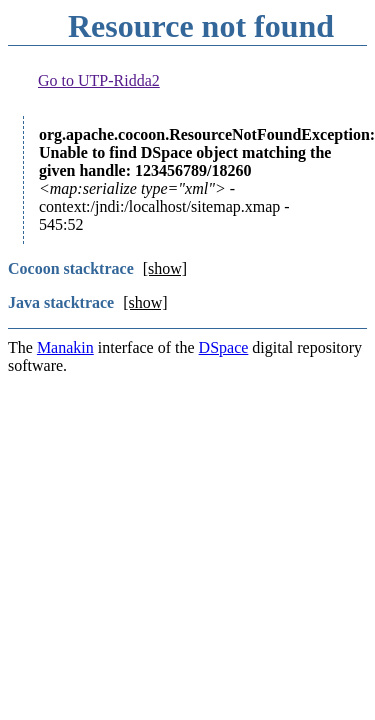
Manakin (65, 347)
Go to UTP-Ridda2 (99, 80)
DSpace (224, 347)
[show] (165, 268)
